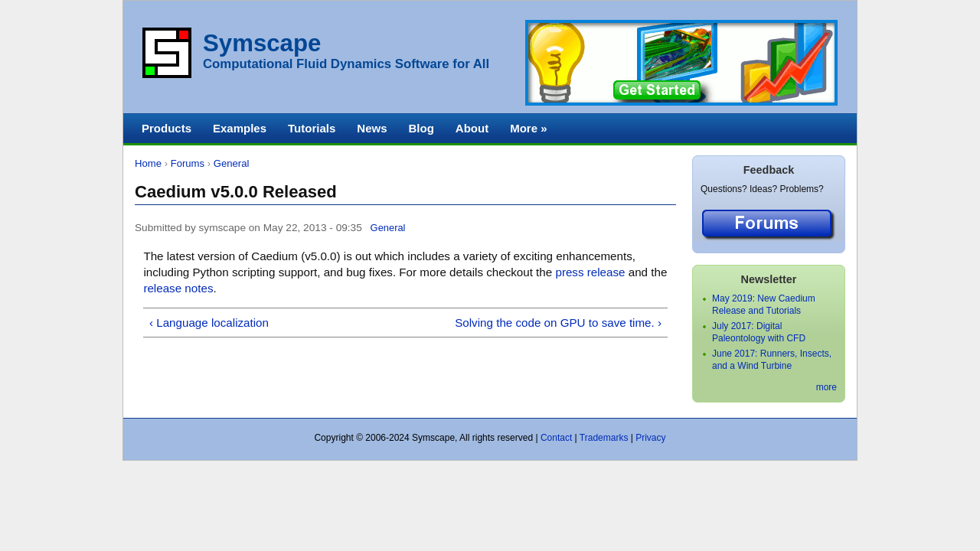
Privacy (650, 438)
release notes (178, 288)
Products (167, 128)
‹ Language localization (209, 323)
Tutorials (312, 128)
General (232, 163)
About (472, 128)
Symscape (262, 43)
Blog (421, 128)
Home (148, 163)
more (826, 387)
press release (590, 272)
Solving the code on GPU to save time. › (558, 323)
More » (528, 128)
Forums (188, 163)
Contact (556, 438)
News (372, 128)
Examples (240, 128)
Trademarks (604, 438)
